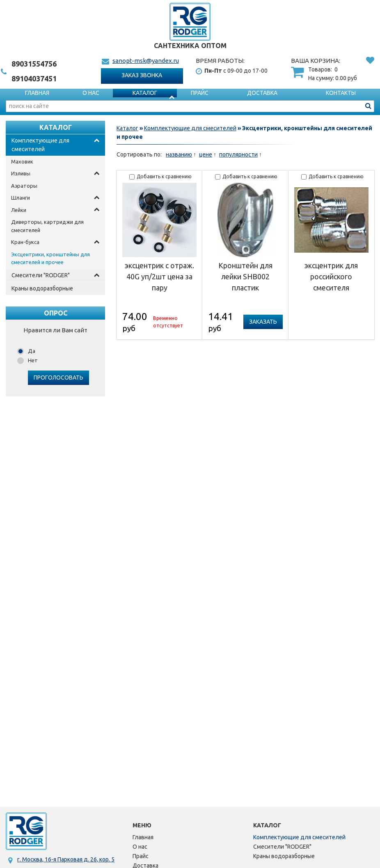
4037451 (34, 78)
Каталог (145, 93)
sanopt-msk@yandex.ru (146, 61)
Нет (33, 360)
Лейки (19, 210)
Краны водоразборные (42, 288)
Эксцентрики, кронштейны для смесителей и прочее (50, 258)
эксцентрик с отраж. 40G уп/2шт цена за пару (159, 276)
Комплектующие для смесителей (40, 145)
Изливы (21, 173)
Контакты (341, 93)
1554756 (34, 64)
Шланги (21, 198)
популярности (238, 154)
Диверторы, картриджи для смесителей (47, 226)
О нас (91, 93)
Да (32, 351)
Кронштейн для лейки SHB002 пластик (245, 276)
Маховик (22, 161)
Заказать (263, 322)
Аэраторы (24, 186)
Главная (37, 93)
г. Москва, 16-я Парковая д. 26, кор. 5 (66, 859)
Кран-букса (25, 242)
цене (206, 154)
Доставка (262, 93)
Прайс (200, 93)
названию (179, 154)
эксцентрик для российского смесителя (331, 276)
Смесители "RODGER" (41, 275)
